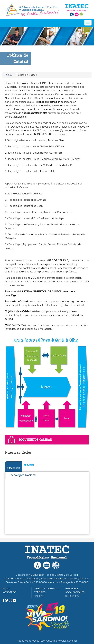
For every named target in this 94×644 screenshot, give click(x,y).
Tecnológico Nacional (23, 475)
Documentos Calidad (35, 440)
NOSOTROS (9, 592)
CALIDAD (39, 596)
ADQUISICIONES (75, 592)
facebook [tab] (13, 468)
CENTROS (40, 592)
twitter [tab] (29, 465)
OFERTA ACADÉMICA (46, 589)
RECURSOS (72, 596)
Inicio (8, 75)
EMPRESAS (72, 589)
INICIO (6, 589)
